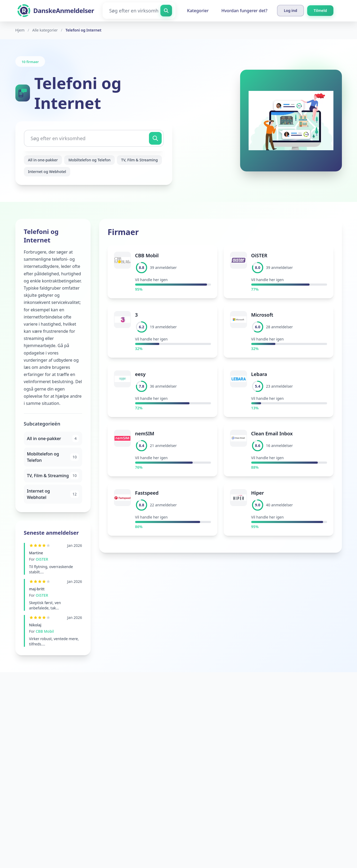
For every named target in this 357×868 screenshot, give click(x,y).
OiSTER (42, 559)
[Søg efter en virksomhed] (139, 11)
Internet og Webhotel (47, 172)
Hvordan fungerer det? (244, 11)
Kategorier (198, 11)
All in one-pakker (43, 160)
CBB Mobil (45, 631)
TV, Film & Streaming (139, 160)
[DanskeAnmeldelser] (56, 11)
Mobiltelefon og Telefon (89, 160)
